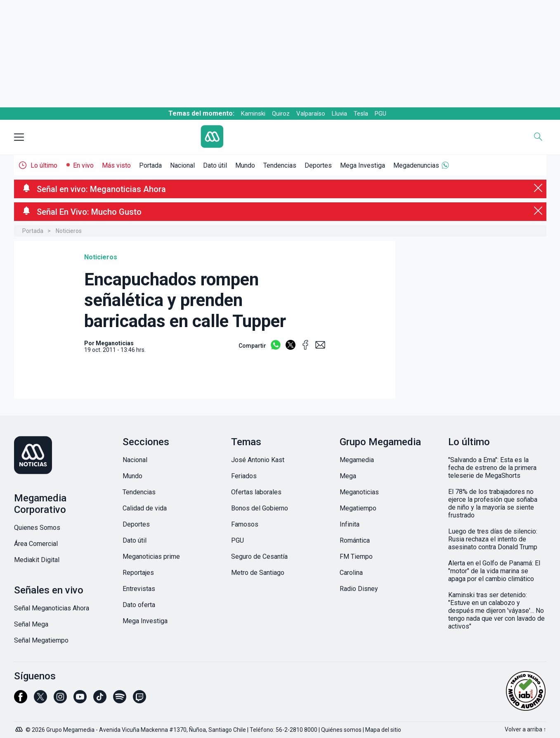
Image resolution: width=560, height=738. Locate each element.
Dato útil (215, 165)
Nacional (182, 165)
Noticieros (69, 231)
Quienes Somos (37, 528)
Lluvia (339, 114)
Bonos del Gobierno (260, 508)
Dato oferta (139, 605)
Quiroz (281, 114)
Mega (348, 476)
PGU (380, 114)
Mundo (245, 165)
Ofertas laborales (256, 492)
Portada (150, 165)
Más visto (116, 165)
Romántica (355, 540)
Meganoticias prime (151, 556)
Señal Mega (31, 624)
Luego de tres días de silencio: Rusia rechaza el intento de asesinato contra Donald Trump (493, 539)
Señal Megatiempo (41, 640)
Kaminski (253, 114)
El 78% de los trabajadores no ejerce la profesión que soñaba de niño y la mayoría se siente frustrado (493, 503)
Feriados (244, 476)
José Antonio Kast (258, 460)
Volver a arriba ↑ (526, 729)
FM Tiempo (356, 556)
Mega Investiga (363, 165)
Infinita (350, 524)
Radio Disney (359, 589)
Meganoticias (359, 492)
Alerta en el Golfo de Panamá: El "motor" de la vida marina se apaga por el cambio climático (494, 571)
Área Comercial (36, 544)
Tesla (361, 114)
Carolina (351, 573)
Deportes (318, 165)
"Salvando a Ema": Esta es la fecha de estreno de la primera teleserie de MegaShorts (492, 468)
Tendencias (280, 165)
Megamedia (357, 460)
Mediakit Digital (37, 560)
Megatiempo (358, 508)
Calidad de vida (145, 508)
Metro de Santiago (258, 573)
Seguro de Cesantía (259, 556)
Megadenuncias (416, 165)
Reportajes (138, 573)
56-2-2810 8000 (297, 730)
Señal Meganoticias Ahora (52, 608)
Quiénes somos (341, 730)
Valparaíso (311, 114)
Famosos (245, 524)
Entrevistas (139, 589)
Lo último (44, 165)
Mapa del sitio (383, 730)
